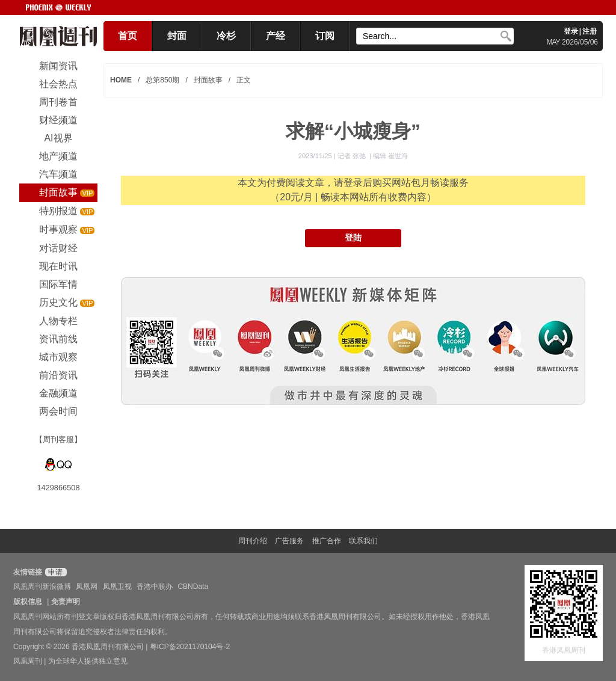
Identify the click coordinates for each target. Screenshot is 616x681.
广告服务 (289, 541)
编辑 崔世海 (390, 156)
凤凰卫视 (117, 587)
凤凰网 (87, 587)
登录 (571, 31)
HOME (121, 80)
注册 (590, 31)
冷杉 (226, 36)
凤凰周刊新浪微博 (42, 587)
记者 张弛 (353, 156)
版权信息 (28, 602)
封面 (177, 36)
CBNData (193, 587)
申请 (54, 572)
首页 (128, 36)
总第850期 (162, 80)
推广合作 (327, 541)
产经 (276, 36)
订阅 (325, 36)
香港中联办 (155, 587)
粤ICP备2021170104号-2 (190, 647)
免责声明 (66, 602)
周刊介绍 (253, 541)
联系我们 (363, 541)
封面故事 (208, 80)
